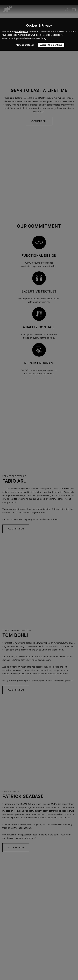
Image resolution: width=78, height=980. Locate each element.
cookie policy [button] (22, 32)
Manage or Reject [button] (25, 45)
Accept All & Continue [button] (51, 45)
